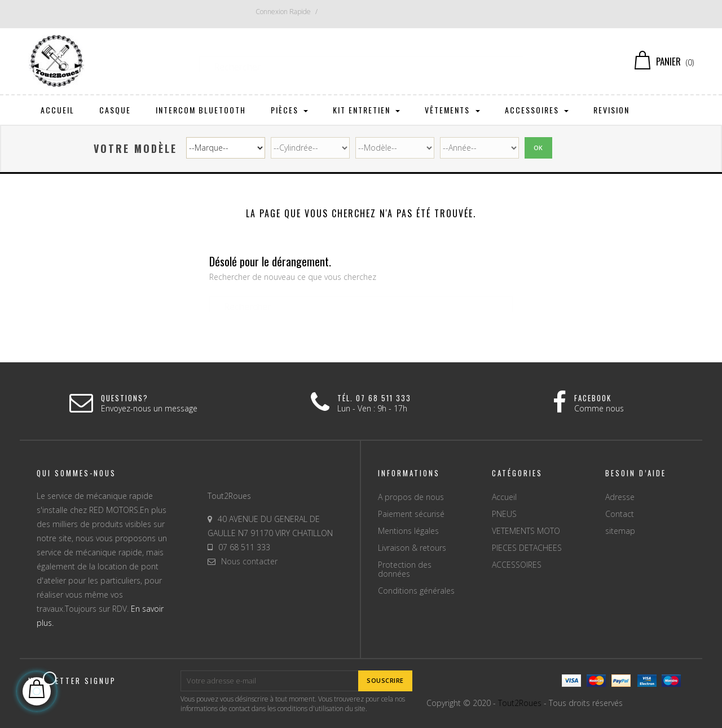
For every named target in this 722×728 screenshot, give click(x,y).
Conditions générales (416, 591)
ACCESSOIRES (517, 565)
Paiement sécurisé (411, 514)
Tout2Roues (520, 703)
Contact (620, 514)
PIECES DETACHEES (527, 548)
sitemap (620, 531)
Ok (538, 148)
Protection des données (405, 569)
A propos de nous (411, 497)
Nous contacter (249, 561)
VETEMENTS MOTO (526, 531)
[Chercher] (361, 62)
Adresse (620, 497)
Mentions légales (408, 531)
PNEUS (504, 514)
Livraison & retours (412, 548)
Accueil (504, 497)
